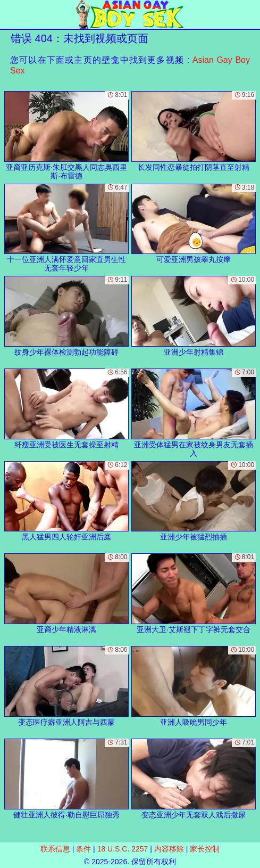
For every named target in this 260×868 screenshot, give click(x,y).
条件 (83, 849)
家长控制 (205, 849)
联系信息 (55, 849)
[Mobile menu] (10, 14)
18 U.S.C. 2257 (123, 849)
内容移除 (169, 849)
